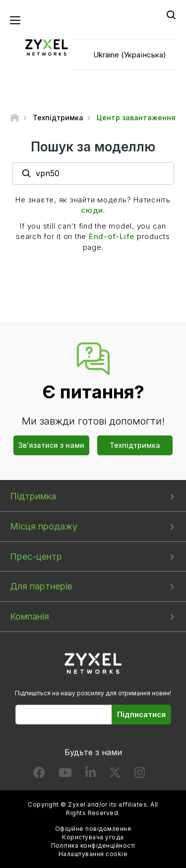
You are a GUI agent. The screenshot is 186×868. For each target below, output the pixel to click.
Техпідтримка (135, 445)
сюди (92, 210)
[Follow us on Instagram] (140, 775)
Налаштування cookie (93, 854)
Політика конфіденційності (93, 845)
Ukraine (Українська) (130, 55)
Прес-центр (36, 556)
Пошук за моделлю (93, 147)
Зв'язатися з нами (51, 445)
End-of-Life (112, 236)
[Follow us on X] (115, 775)
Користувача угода (93, 837)
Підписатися (141, 714)
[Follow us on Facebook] (39, 775)
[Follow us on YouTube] (65, 775)
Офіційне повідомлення (93, 829)
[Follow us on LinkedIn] (91, 775)
